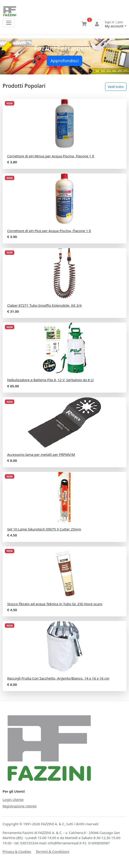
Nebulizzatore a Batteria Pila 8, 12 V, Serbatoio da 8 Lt (50, 380)
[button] (10, 57)
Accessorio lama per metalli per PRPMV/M (41, 454)
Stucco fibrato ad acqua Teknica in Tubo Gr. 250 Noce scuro (55, 604)
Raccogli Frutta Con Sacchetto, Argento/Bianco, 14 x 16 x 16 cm (58, 678)
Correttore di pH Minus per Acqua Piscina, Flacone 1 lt (51, 156)
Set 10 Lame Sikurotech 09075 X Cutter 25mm (44, 529)
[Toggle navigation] (9, 23)
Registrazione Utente (19, 806)
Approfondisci (64, 61)
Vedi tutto (116, 87)
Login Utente (13, 800)
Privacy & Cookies (17, 851)
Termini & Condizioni (53, 851)
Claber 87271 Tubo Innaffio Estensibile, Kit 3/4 (44, 305)
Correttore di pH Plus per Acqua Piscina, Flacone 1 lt (49, 231)
